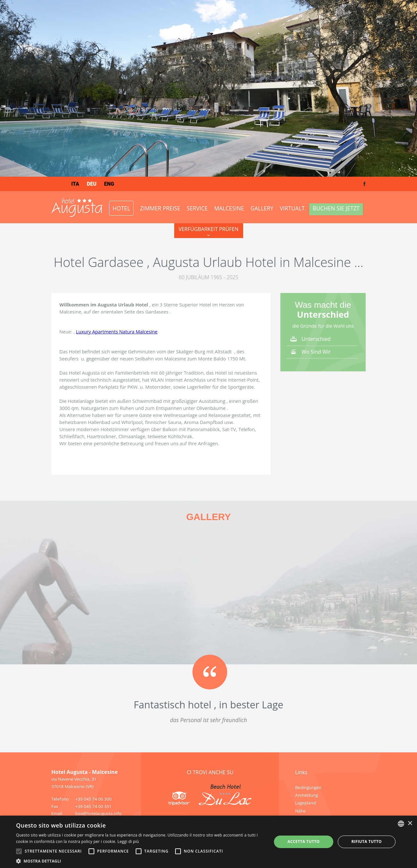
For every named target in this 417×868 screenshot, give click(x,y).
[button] (140, 860)
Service (197, 208)
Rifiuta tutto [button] (366, 841)
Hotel (121, 208)
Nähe (300, 811)
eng (109, 184)
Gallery (262, 208)
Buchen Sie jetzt (336, 208)
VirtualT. (293, 208)
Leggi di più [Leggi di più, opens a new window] (128, 841)
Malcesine (229, 208)
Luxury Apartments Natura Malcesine (117, 332)
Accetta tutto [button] (303, 841)
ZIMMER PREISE (160, 208)
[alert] (208, 842)
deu (92, 184)
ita (75, 184)
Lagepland (305, 803)
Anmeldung (307, 795)
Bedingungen (308, 787)
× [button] (410, 824)
